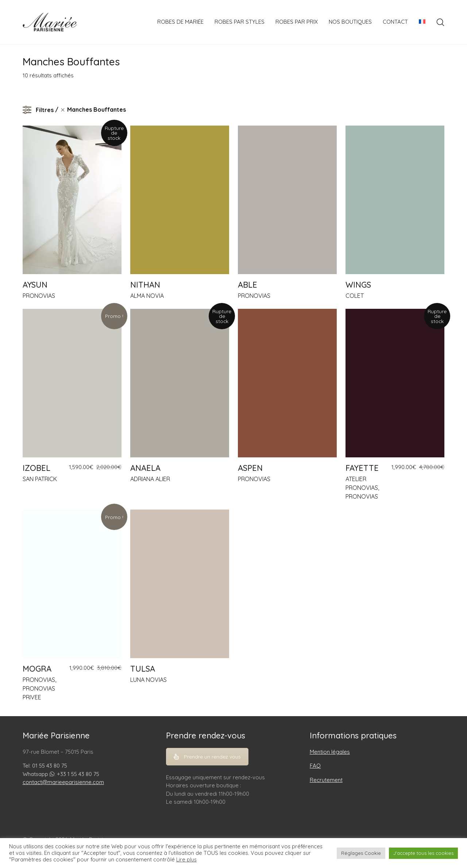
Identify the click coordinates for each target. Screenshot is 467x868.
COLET (355, 296)
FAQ (315, 766)
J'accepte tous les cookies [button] (423, 853)
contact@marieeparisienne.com (63, 782)
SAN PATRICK (40, 479)
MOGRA (37, 669)
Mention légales (330, 752)
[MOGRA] (72, 584)
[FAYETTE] (395, 383)
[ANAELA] (180, 383)
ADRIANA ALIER (150, 479)
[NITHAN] (180, 200)
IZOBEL (36, 468)
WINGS (358, 285)
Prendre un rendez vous (207, 757)
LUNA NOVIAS (148, 680)
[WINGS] (395, 200)
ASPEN (250, 468)
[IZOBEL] (72, 383)
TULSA (143, 669)
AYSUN (35, 285)
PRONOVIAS (39, 296)
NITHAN (145, 285)
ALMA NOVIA (147, 296)
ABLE (248, 285)
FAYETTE (362, 468)
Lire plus (186, 859)
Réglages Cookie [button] (361, 853)
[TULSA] (180, 584)
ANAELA (145, 468)
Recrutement (326, 780)
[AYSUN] (72, 200)
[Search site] (440, 22)
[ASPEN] (287, 383)
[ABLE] (287, 200)
